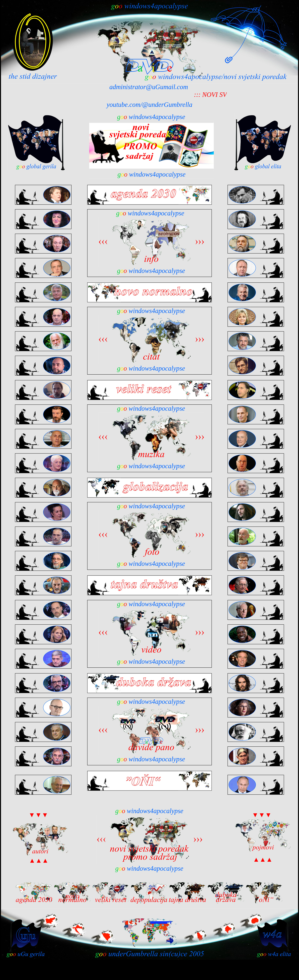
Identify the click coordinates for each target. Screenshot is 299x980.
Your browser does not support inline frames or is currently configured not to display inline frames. (151, 146)
